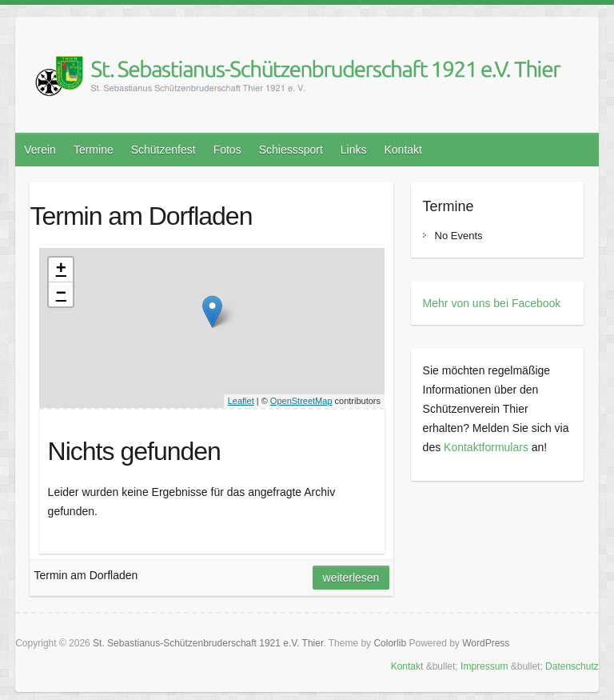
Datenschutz (572, 666)
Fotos (227, 150)
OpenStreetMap (301, 401)
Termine (94, 150)
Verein (40, 150)
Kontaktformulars (486, 447)
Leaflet (241, 401)
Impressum (484, 666)
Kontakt (403, 150)
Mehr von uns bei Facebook (492, 303)
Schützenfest (163, 150)
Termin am (141, 216)
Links (354, 150)
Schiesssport (291, 150)
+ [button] (61, 270)
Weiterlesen (351, 578)
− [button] (61, 294)
